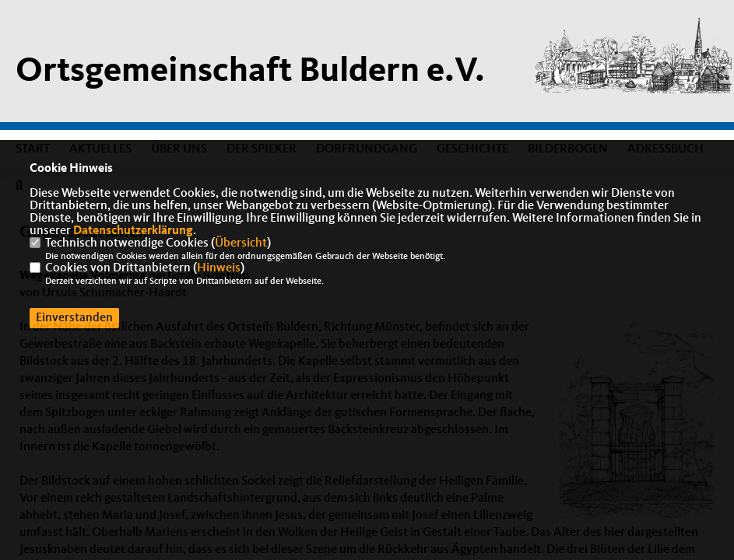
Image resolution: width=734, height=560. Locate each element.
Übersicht (241, 243)
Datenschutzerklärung (133, 231)
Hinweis (219, 268)
